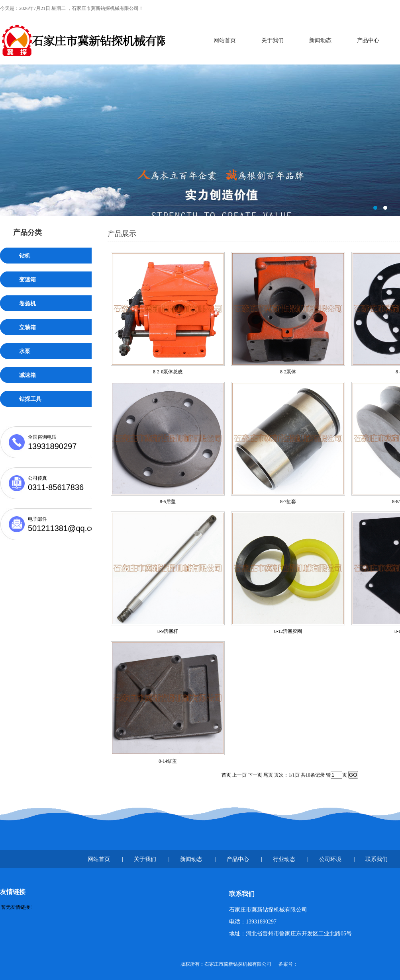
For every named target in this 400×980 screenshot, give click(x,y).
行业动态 (284, 859)
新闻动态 (320, 40)
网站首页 (225, 40)
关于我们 (273, 40)
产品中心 (368, 40)
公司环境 (330, 859)
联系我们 (376, 859)
